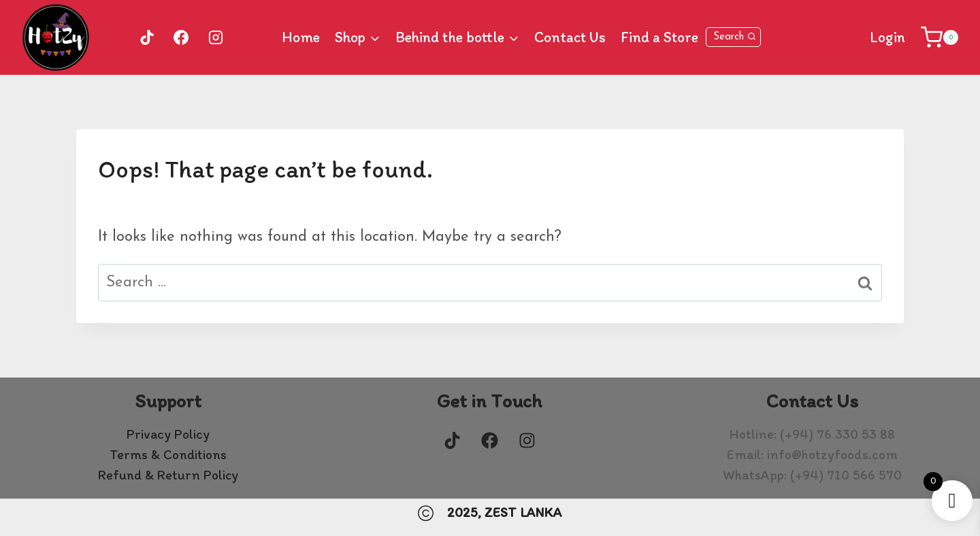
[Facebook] (181, 37)
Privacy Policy (168, 434)
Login (887, 37)
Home (301, 37)
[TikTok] (147, 37)
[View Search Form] (733, 37)
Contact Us (570, 37)
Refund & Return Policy (168, 475)
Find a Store (659, 37)
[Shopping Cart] (940, 37)
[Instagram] (216, 37)
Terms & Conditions (168, 454)
